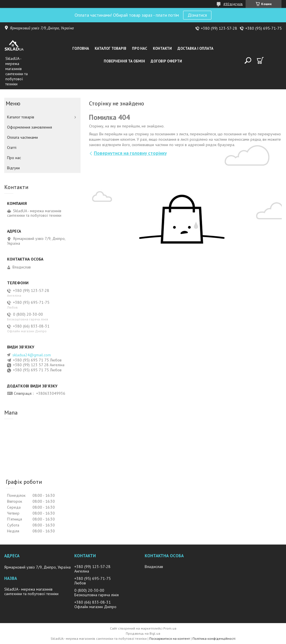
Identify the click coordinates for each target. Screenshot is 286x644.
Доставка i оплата (195, 48)
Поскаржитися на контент (170, 638)
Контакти (162, 48)
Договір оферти (166, 61)
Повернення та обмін (124, 61)
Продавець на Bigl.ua (143, 633)
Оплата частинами (22, 137)
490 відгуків (233, 4)
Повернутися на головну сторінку (130, 153)
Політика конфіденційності (214, 638)
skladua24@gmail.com (32, 355)
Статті (12, 148)
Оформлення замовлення (30, 127)
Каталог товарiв (110, 48)
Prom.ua (170, 628)
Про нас (140, 48)
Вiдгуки (13, 168)
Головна (81, 48)
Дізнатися (197, 15)
